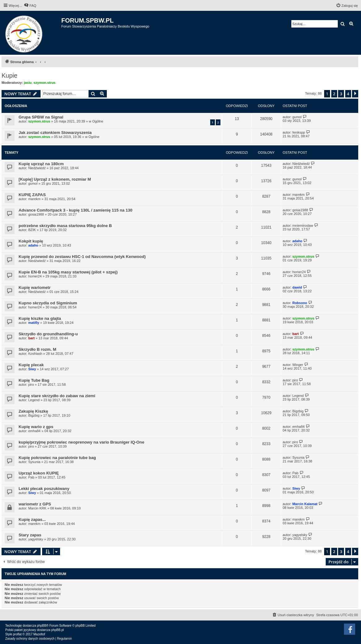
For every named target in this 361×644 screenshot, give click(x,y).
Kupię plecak (31, 365)
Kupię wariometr (35, 288)
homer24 (35, 276)
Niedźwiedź (37, 168)
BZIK (32, 230)
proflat (17, 634)
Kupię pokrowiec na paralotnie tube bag (57, 458)
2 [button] (334, 94)
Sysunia (34, 462)
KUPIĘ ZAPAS (32, 195)
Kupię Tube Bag (34, 380)
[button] (355, 94)
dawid (297, 287)
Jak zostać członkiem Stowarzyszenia (55, 133)
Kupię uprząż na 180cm (41, 164)
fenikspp (299, 132)
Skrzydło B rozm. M (37, 349)
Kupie (9, 75)
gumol (297, 117)
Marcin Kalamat (305, 504)
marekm (34, 199)
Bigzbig (34, 415)
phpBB (41, 626)
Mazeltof (39, 634)
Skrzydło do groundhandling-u (48, 334)
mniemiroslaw (303, 225)
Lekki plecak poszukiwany (44, 489)
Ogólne (98, 121)
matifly (34, 323)
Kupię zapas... (32, 519)
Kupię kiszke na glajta (40, 318)
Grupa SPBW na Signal (41, 117)
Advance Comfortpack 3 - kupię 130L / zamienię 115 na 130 (76, 210)
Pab (31, 477)
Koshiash (35, 354)
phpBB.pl (57, 630)
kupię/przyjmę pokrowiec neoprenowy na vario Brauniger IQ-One (81, 442)
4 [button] (348, 94)
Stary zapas (30, 535)
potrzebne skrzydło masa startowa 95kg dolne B (65, 226)
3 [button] (341, 94)
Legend (34, 400)
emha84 (34, 431)
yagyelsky (36, 539)
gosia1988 (36, 214)
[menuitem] (30, 6)
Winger (298, 365)
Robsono (300, 303)
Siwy (32, 369)
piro (31, 384)
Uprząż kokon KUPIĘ (39, 473)
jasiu (28, 83)
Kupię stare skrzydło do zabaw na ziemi (57, 396)
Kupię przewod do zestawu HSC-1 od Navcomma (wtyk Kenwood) (82, 257)
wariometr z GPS (35, 504)
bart (31, 338)
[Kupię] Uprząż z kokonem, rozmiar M (55, 179)
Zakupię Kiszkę (33, 411)
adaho (33, 245)
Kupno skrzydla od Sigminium (48, 303)
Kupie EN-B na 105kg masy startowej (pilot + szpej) (68, 272)
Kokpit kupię (31, 241)
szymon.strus (44, 83)
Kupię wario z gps (36, 427)
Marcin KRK (37, 508)
